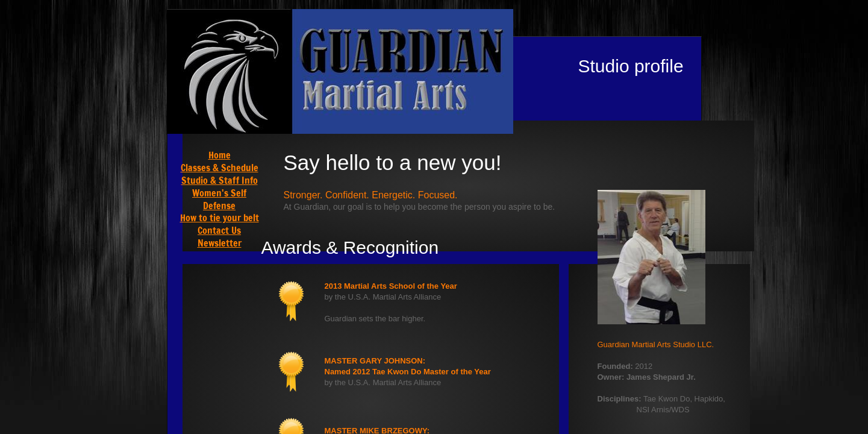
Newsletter (220, 243)
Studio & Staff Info (220, 180)
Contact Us (219, 230)
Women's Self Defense (219, 199)
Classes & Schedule (220, 168)
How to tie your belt (220, 218)
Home (220, 155)
